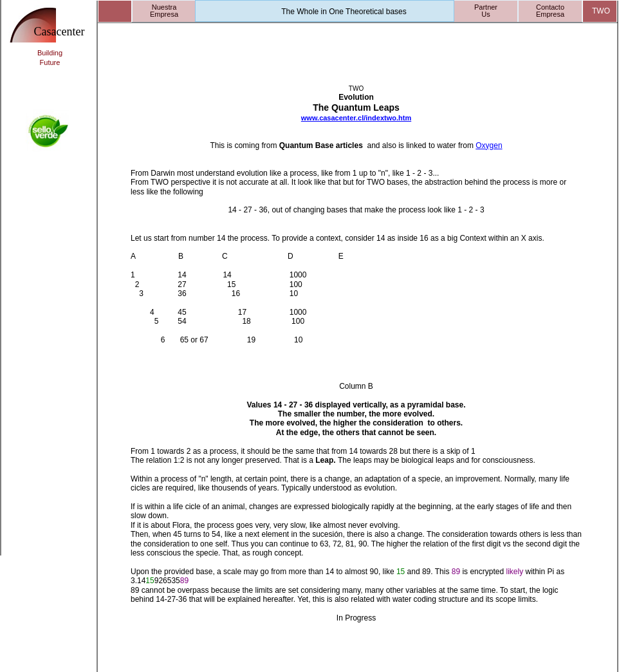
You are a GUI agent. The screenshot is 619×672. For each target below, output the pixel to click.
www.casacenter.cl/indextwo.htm (356, 118)
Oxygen (489, 145)
